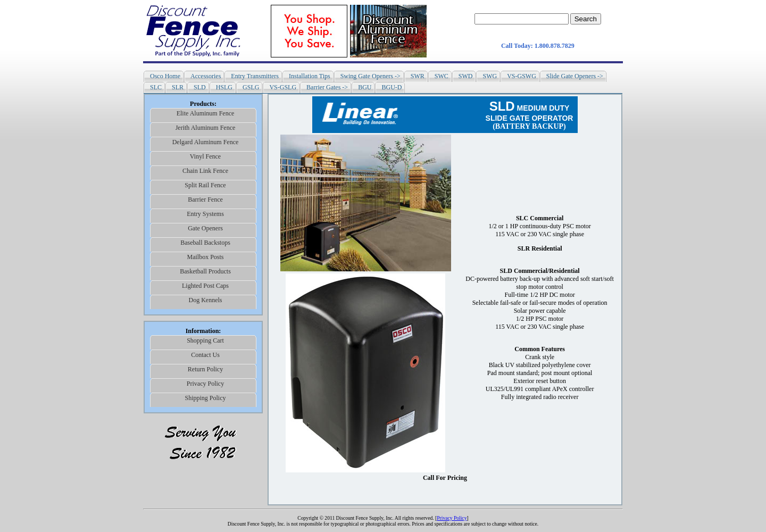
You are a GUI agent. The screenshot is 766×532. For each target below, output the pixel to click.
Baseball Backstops (205, 243)
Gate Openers (205, 228)
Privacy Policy (205, 384)
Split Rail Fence (205, 185)
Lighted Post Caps (205, 286)
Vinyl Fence (205, 156)
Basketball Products (205, 271)
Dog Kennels (206, 300)
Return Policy (205, 369)
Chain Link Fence (205, 171)
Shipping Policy (205, 398)
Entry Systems (205, 214)
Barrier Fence (205, 199)
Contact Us (205, 355)
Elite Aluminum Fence (206, 113)
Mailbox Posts (205, 257)
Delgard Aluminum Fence (206, 142)
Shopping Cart (205, 340)
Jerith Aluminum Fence (206, 128)
